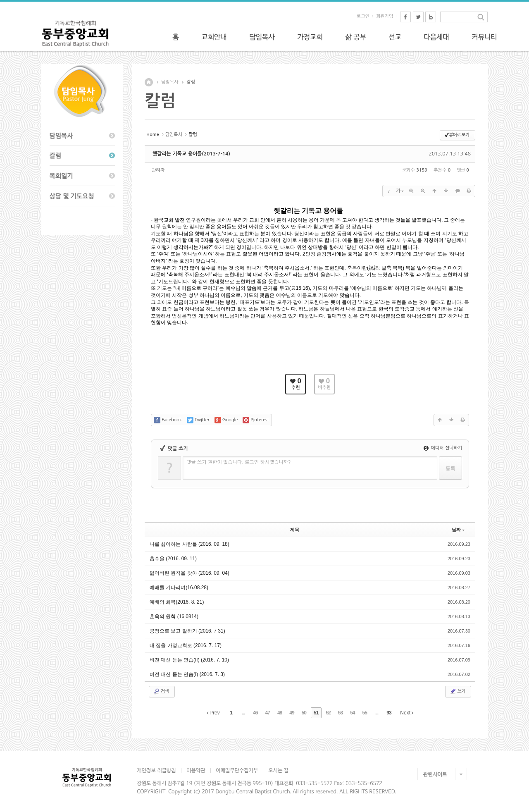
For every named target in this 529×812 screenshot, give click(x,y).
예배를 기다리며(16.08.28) (179, 588)
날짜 (458, 530)
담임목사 (170, 82)
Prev (213, 713)
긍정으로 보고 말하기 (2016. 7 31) (187, 631)
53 (340, 713)
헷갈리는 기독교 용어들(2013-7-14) (191, 154)
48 (280, 713)
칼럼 (191, 82)
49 (292, 713)
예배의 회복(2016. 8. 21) (177, 602)
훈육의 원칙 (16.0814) (174, 616)
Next (407, 713)
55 (365, 713)
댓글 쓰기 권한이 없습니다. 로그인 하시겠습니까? (239, 462)
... (243, 713)
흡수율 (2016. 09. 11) (173, 559)
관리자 (158, 170)
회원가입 (385, 16)
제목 (295, 530)
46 (255, 713)
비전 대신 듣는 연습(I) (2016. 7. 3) (187, 674)
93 (389, 713)
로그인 (363, 16)
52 (328, 713)
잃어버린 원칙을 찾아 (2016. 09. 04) (189, 573)
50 (304, 713)
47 (268, 713)
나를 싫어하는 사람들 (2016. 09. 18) (189, 544)
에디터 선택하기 (443, 448)
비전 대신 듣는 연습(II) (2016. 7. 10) (189, 660)
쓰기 (457, 691)
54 (352, 713)
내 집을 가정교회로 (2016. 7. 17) (186, 645)
